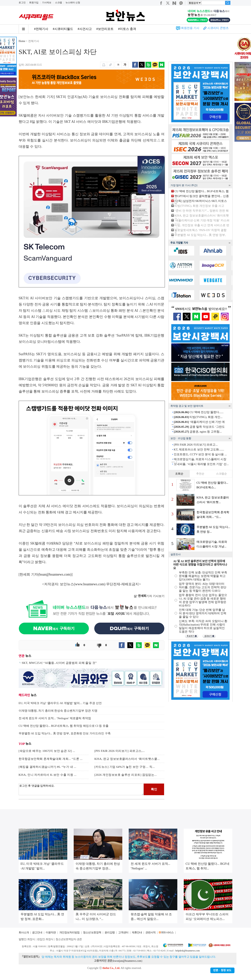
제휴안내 (137, 932)
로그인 (22, 3)
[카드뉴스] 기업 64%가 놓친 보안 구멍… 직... (125, 767)
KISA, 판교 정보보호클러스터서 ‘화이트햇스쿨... (127, 759)
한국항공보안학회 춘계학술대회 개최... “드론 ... (51, 759)
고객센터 (123, 932)
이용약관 (51, 932)
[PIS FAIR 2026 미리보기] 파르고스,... (120, 751)
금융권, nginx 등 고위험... (198, 432)
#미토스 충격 (127, 29)
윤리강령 (110, 932)
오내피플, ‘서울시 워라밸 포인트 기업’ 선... (201, 464)
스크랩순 (221, 474)
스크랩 (59, 3)
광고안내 (37, 932)
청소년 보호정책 (92, 932)
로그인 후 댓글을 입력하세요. (81, 789)
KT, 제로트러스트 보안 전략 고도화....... (199, 449)
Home (22, 41)
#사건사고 (85, 29)
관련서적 (150, 932)
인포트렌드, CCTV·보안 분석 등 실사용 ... (200, 454)
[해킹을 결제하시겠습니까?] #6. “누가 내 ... (48, 767)
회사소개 (24, 932)
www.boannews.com (90, 584)
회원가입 (34, 3)
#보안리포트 (105, 29)
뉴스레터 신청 (73, 3)
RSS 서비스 (167, 932)
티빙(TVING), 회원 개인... (198, 417)
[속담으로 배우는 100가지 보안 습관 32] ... (47, 751)
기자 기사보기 (149, 596)
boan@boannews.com (55, 574)
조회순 (179, 474)
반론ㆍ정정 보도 (222, 970)
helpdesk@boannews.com (188, 951)
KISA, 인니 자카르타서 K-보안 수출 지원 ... (48, 775)
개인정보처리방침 (69, 932)
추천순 (200, 474)
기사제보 (47, 3)
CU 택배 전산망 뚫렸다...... (199, 412)
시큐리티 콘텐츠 (218, 28)
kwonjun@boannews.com (127, 961)
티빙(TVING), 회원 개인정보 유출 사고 (199, 206)
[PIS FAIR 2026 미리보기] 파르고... (196, 445)
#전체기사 (41, 29)
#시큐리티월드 (63, 29)
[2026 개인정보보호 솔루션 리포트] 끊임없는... (126, 775)
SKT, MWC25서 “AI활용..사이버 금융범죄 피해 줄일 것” (59, 663)
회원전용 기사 (190, 28)
